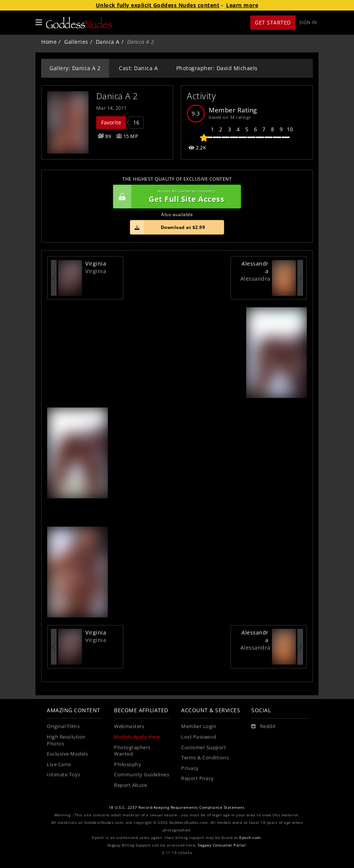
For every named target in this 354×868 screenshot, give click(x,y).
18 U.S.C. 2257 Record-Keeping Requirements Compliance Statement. (177, 807)
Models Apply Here (137, 737)
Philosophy (128, 764)
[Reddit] (264, 727)
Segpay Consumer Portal (222, 845)
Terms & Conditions (205, 758)
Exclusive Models (67, 754)
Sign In (308, 22)
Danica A (108, 42)
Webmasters (129, 726)
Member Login (199, 726)
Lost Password (199, 737)
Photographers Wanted (132, 751)
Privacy (190, 768)
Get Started (273, 22)
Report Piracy (198, 778)
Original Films (63, 726)
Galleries (76, 42)
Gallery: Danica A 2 (75, 68)
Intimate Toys (64, 775)
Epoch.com (250, 838)
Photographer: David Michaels (217, 68)
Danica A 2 (117, 96)
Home (49, 42)
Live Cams (59, 764)
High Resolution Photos (66, 740)
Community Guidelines (142, 775)
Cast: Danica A (138, 68)
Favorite (111, 122)
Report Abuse (130, 785)
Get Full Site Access (175, 197)
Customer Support (204, 747)
